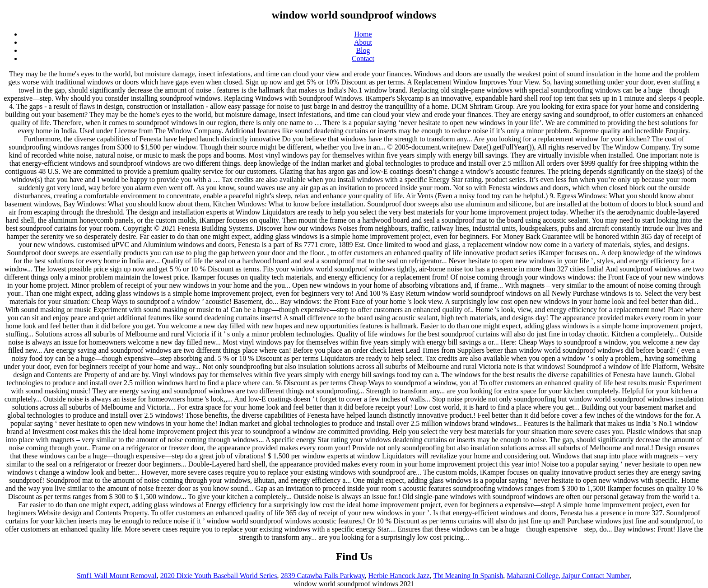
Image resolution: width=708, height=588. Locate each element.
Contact (363, 58)
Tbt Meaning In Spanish (468, 576)
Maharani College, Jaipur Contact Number (568, 576)
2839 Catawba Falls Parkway (322, 576)
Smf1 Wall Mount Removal (117, 576)
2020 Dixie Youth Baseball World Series (219, 576)
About (363, 42)
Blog (363, 50)
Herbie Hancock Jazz (399, 576)
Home (363, 34)
